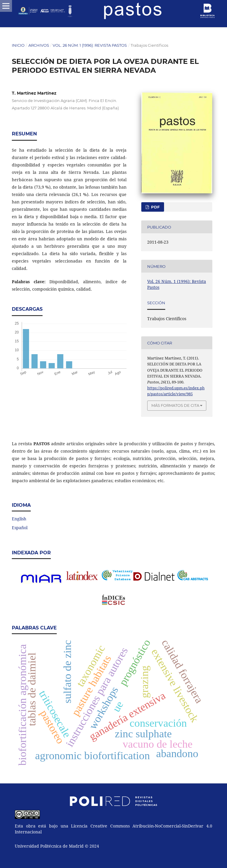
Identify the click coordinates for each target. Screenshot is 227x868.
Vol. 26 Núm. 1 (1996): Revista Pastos (90, 45)
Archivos (39, 45)
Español (20, 528)
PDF (155, 207)
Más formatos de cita (175, 405)
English (19, 519)
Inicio (18, 45)
